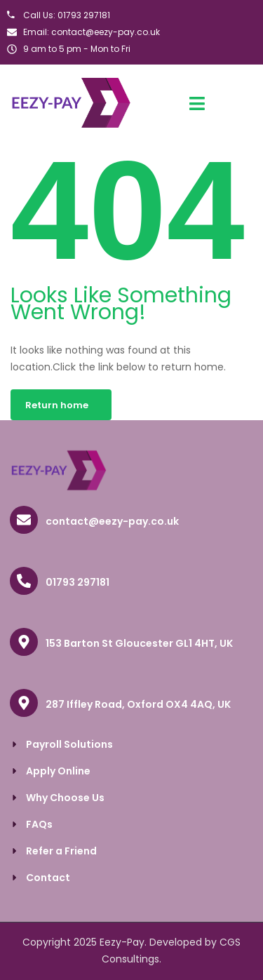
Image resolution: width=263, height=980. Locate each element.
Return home (57, 405)
